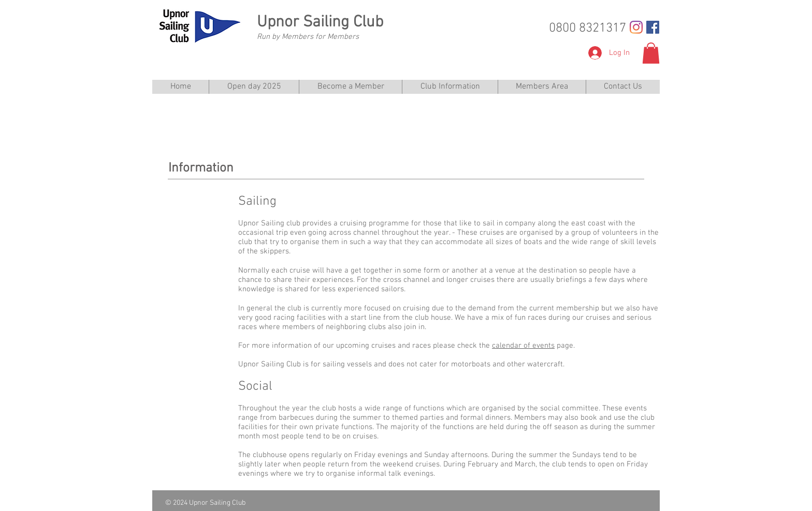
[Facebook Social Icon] (653, 27)
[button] (651, 53)
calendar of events (523, 346)
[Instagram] (636, 27)
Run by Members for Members (308, 37)
